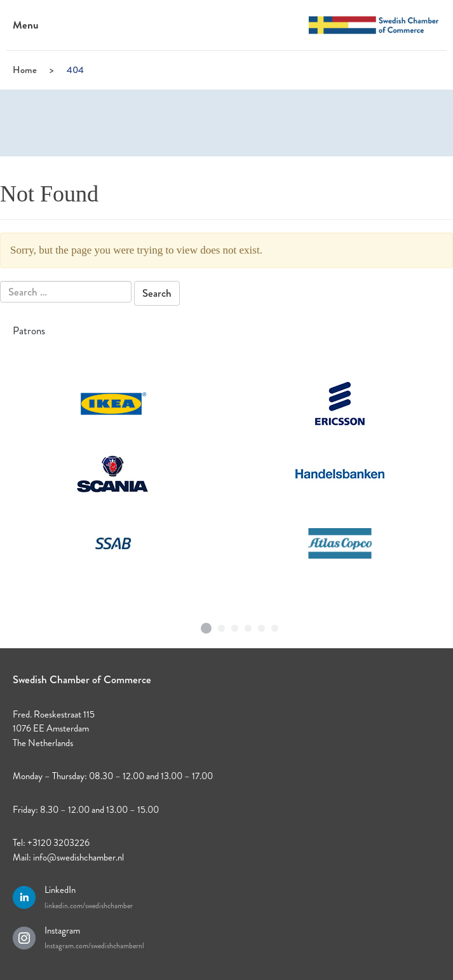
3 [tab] (235, 625)
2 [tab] (222, 625)
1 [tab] (206, 623)
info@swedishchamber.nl (78, 857)
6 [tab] (275, 625)
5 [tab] (262, 625)
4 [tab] (248, 625)
